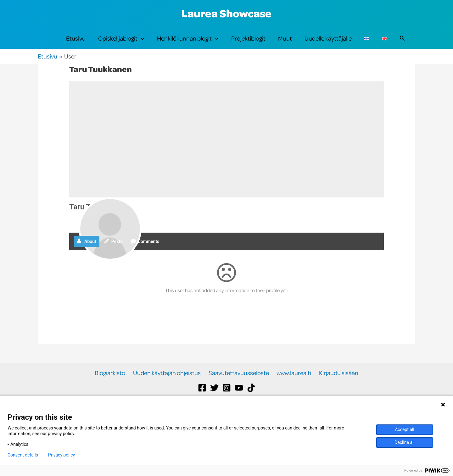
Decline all (405, 442)
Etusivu (76, 44)
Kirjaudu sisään (336, 386)
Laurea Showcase (226, 13)
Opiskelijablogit (121, 45)
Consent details (23, 455)
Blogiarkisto (113, 386)
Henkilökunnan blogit (188, 45)
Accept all (405, 429)
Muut (285, 44)
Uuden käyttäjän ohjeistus (168, 386)
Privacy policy (62, 455)
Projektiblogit (248, 44)
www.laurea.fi (293, 386)
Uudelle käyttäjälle (328, 44)
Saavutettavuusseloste (239, 386)
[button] (141, 45)
